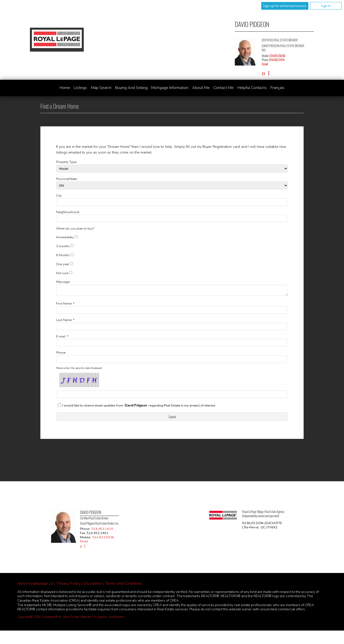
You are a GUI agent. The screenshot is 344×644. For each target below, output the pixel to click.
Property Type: (67, 162)
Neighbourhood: (68, 212)
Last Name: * (65, 322)
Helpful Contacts (252, 88)
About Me (201, 88)
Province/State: (67, 179)
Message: (63, 282)
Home (65, 88)
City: (59, 196)
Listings (80, 88)
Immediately (65, 237)
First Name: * (65, 305)
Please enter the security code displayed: (79, 370)
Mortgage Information (170, 88)
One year (63, 264)
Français (277, 88)
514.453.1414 (277, 60)
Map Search (101, 88)
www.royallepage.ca (35, 585)
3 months (63, 246)
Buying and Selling (131, 88)
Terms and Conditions (124, 585)
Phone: (61, 354)
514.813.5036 (277, 56)
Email (265, 64)
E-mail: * (62, 338)
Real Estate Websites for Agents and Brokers (94, 618)
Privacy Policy (69, 585)
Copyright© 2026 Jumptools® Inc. (40, 618)
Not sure (62, 273)
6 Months (63, 255)
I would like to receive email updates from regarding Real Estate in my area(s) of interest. (139, 407)
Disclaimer (93, 585)
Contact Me (223, 88)
